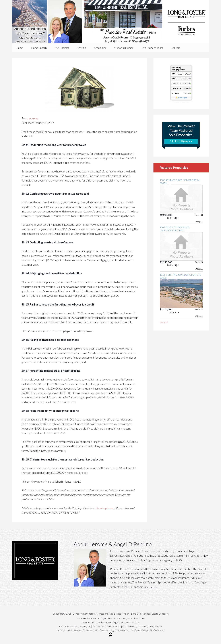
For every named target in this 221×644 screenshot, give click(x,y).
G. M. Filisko (33, 118)
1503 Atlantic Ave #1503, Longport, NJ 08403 (175, 229)
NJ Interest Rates (185, 102)
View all (164, 322)
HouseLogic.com (105, 508)
